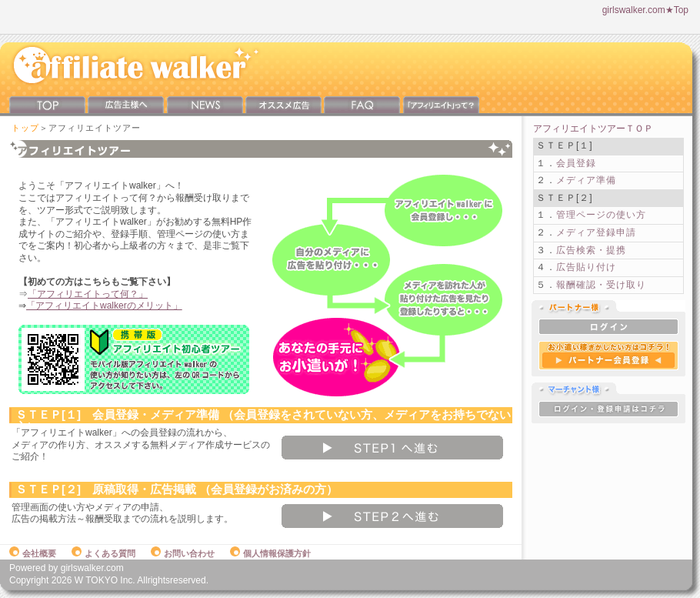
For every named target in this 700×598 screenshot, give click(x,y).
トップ (25, 128)
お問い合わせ (183, 553)
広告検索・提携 (591, 250)
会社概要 (33, 553)
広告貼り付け (586, 267)
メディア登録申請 (596, 232)
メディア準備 (586, 180)
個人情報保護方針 (270, 553)
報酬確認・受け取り (601, 285)
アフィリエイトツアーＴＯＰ (593, 129)
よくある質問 (103, 553)
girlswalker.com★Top (645, 10)
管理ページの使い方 (601, 215)
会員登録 (576, 163)
